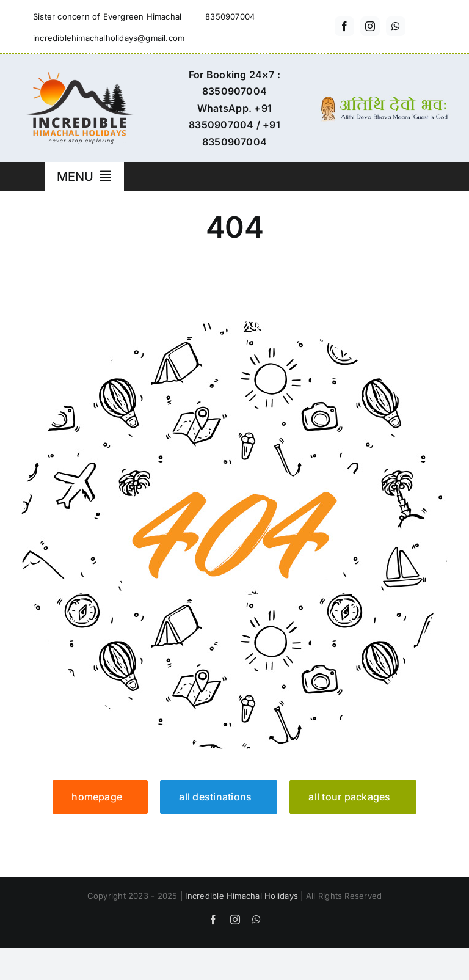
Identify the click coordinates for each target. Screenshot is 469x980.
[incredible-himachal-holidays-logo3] (79, 77)
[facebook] (344, 26)
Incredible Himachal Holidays (242, 896)
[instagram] (370, 26)
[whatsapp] (396, 26)
